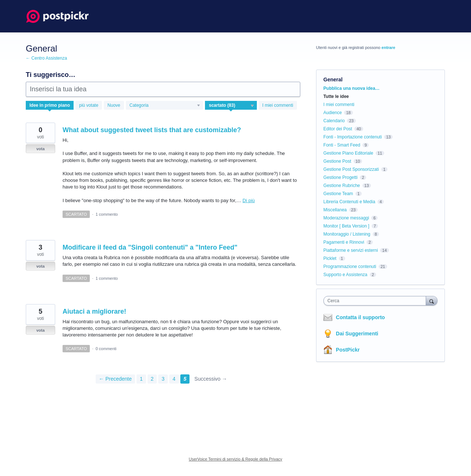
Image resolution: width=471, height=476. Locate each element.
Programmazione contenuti (350, 267)
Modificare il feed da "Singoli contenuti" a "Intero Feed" (150, 247)
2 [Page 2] (152, 379)
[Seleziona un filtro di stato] (231, 106)
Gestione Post (337, 161)
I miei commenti (278, 105)
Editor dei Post (338, 129)
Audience (333, 113)
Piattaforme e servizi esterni (351, 250)
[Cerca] (432, 301)
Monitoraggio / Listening (347, 234)
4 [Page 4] (174, 379)
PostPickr (348, 350)
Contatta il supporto (360, 317)
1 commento (107, 214)
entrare (388, 47)
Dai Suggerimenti (357, 334)
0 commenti (106, 349)
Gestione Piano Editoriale (348, 153)
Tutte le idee (336, 96)
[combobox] (377, 301)
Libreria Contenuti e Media (349, 202)
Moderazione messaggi (346, 218)
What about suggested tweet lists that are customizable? (152, 130)
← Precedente (116, 379)
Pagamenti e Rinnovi (344, 242)
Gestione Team (338, 194)
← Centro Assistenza (46, 58)
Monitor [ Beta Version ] (346, 226)
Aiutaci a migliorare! (94, 311)
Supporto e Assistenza (345, 275)
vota (41, 149)
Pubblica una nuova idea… (352, 88)
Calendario (334, 121)
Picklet (330, 258)
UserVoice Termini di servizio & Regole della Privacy (235, 459)
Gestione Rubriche (342, 186)
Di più (249, 200)
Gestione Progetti (341, 177)
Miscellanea (335, 210)
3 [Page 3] (163, 379)
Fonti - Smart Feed (342, 145)
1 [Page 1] (141, 379)
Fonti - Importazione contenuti (353, 137)
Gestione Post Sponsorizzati (351, 169)
